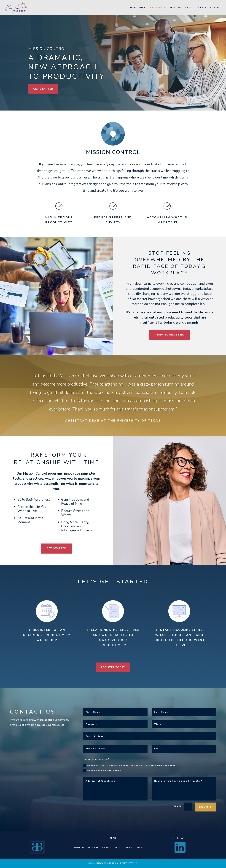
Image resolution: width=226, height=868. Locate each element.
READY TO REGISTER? (170, 335)
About (189, 7)
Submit (196, 809)
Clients (202, 7)
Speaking (175, 7)
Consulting (136, 7)
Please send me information (103, 777)
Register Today (113, 667)
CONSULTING (79, 848)
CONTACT (140, 848)
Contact (216, 7)
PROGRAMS (94, 848)
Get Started (43, 89)
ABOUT (118, 848)
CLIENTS (129, 848)
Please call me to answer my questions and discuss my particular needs (128, 772)
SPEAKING (107, 848)
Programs (156, 7)
